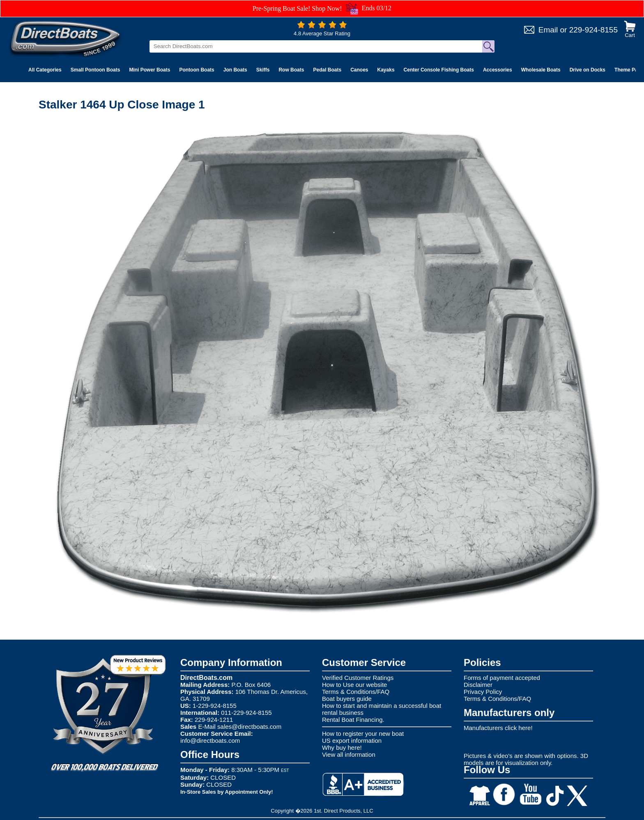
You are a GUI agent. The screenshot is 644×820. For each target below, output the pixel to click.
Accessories (498, 70)
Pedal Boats (327, 70)
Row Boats (291, 70)
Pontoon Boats (197, 70)
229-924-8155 (593, 30)
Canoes (359, 70)
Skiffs (263, 70)
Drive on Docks (588, 70)
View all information (349, 754)
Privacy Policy (483, 692)
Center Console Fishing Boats (439, 70)
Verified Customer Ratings (358, 678)
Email (548, 30)
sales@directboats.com (249, 727)
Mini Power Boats (149, 70)
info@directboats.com (210, 741)
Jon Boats (235, 70)
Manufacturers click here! (498, 728)
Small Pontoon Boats (95, 70)
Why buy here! (342, 747)
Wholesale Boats (541, 70)
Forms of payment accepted (502, 678)
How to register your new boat (363, 734)
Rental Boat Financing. (353, 720)
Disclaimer (478, 685)
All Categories (45, 70)
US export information (352, 741)
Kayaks (386, 70)
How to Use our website (354, 685)
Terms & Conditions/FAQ (356, 692)
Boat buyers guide (347, 699)
